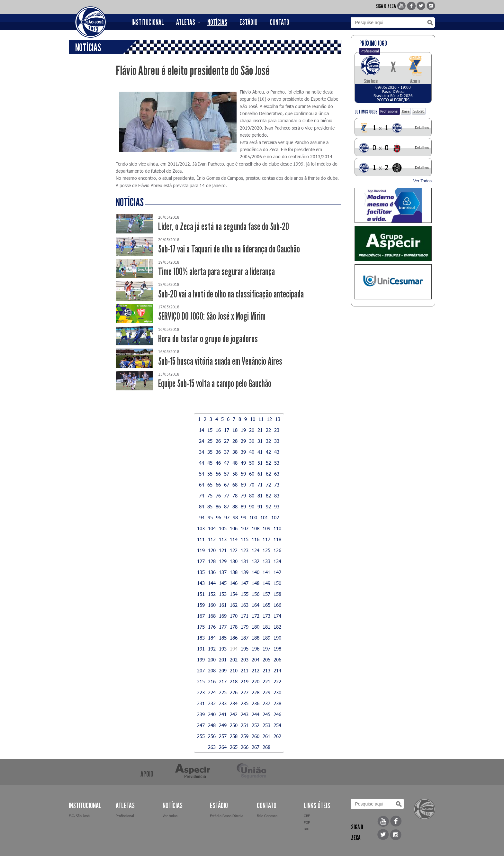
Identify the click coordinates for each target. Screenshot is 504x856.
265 (234, 747)
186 (234, 638)
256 (212, 736)
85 (210, 506)
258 (234, 736)
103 (201, 528)
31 (260, 441)
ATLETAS (186, 22)
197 (266, 649)
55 (210, 474)
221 (266, 681)
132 (256, 561)
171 (245, 616)
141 (266, 572)
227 (245, 692)
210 (234, 670)
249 (223, 725)
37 (227, 452)
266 (245, 747)
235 (245, 703)
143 (201, 583)
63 (277, 474)
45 (210, 463)
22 (268, 430)
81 (260, 496)
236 (256, 703)
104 (212, 528)
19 (243, 430)
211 (245, 670)
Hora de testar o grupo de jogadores (208, 339)
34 (202, 452)
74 (202, 496)
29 (243, 441)
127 (201, 561)
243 (245, 714)
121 (223, 550)
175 (201, 627)
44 (202, 463)
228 (256, 692)
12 (269, 419)
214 (277, 670)
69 (243, 485)
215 (201, 681)
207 (201, 670)
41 (260, 452)
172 (256, 616)
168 (212, 616)
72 (268, 485)
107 (245, 528)
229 (266, 692)
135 (201, 572)
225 (223, 692)
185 (223, 638)
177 (223, 627)
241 (223, 714)
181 (266, 627)
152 (212, 594)
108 (256, 528)
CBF (307, 816)
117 (266, 539)
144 (212, 583)
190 (277, 638)
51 (260, 463)
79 (243, 496)
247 (201, 725)
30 (252, 441)
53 (277, 463)
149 (266, 583)
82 (268, 496)
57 (227, 474)
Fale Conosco (267, 816)
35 (210, 452)
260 (256, 736)
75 (210, 496)
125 (266, 550)
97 (227, 517)
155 (245, 594)
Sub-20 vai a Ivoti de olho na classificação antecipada (231, 294)
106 (234, 528)
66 (218, 485)
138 (234, 572)
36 (218, 452)
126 (277, 550)
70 (252, 485)
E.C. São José (79, 816)
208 (212, 670)
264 (223, 747)
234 (234, 703)
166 (277, 605)
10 (253, 419)
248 (212, 725)
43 (277, 452)
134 (277, 561)
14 (202, 430)
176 (212, 627)
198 (277, 649)
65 (210, 485)
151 (201, 594)
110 (277, 528)
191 (201, 649)
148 (256, 583)
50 (252, 463)
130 (234, 561)
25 (210, 441)
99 (244, 517)
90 (252, 506)
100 (253, 517)
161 (223, 605)
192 (212, 649)
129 (223, 561)
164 (256, 605)
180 (256, 627)
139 (245, 572)
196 (256, 649)
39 (243, 452)
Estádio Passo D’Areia (227, 816)
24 (202, 441)
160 (212, 605)
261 (266, 736)
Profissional (370, 51)
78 (235, 496)
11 (261, 419)
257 (223, 736)
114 (234, 539)
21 (260, 430)
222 (277, 681)
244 (256, 714)
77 (227, 496)
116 (256, 539)
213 (266, 670)
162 (234, 605)
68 (235, 485)
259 (245, 736)
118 (277, 539)
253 (266, 725)
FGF (307, 822)
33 (277, 441)
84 (202, 506)
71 (260, 485)
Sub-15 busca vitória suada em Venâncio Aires (220, 361)
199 (201, 660)
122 (234, 550)
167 (201, 616)
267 (256, 747)
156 (256, 594)
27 (227, 441)
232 (212, 703)
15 (210, 430)
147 (245, 583)
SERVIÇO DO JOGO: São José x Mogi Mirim (212, 316)
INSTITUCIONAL (148, 22)
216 (212, 681)
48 (235, 463)
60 (252, 474)
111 (201, 539)
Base (406, 111)
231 (201, 703)
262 (277, 736)
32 (268, 441)
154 (234, 594)
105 (223, 528)
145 (223, 583)
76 (218, 496)
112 (212, 539)
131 (245, 561)
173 (266, 616)
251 (245, 725)
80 (252, 496)
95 (210, 517)
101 (264, 517)
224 (212, 692)
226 (234, 692)
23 (277, 430)
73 (277, 485)
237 (266, 703)
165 (266, 605)
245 (266, 714)
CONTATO (279, 22)
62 (268, 474)
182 (277, 627)
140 (256, 572)
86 (218, 506)
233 (223, 703)
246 (277, 714)
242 (234, 714)
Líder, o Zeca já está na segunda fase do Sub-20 (224, 227)
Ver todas (170, 816)
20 (252, 430)
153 (223, 594)
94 (202, 517)
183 (201, 638)
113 (223, 539)
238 (277, 703)
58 (235, 474)
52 (268, 463)
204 (256, 660)
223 (201, 692)
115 (245, 539)
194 (234, 649)
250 (234, 725)
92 (268, 506)
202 (234, 660)
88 (235, 506)
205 (266, 660)
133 (266, 561)
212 (256, 670)
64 (202, 485)
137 (223, 572)
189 (266, 638)
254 (277, 725)
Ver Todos (422, 181)
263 (212, 747)
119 (201, 550)
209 (223, 670)
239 (201, 714)
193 (223, 649)
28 (235, 441)
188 (256, 638)
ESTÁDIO (248, 22)
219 (245, 681)
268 (266, 747)
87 (227, 506)
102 (275, 517)
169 (223, 616)
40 (252, 452)
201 (223, 660)
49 (243, 463)
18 (235, 430)
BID (306, 829)
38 (235, 452)
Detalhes (422, 127)
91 (260, 506)
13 (278, 419)
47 (227, 463)
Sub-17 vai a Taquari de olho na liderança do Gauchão (229, 249)
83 (277, 496)
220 (256, 681)
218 (234, 681)
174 (277, 616)
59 (243, 474)
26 (218, 441)
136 (212, 572)
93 (277, 506)
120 (212, 550)
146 (234, 583)
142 (277, 572)
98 (235, 517)
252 (256, 725)
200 (212, 660)
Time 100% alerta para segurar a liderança (216, 272)
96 (219, 517)
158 (277, 594)
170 (234, 616)
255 (201, 736)
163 (245, 605)
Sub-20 (419, 111)
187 (245, 638)
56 (218, 474)
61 (260, 474)
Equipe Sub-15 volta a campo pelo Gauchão (215, 383)
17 (227, 430)
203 (245, 660)
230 (277, 692)
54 (202, 474)
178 (234, 627)
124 (256, 550)
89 (243, 506)
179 (245, 627)
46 (218, 463)
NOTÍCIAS (217, 22)
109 (266, 528)
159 (201, 605)
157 (266, 594)
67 (227, 485)
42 (268, 452)
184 (212, 638)
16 (218, 430)
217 (223, 681)
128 (212, 561)
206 (277, 660)
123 (245, 550)
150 (277, 583)
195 (245, 649)
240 (212, 714)
